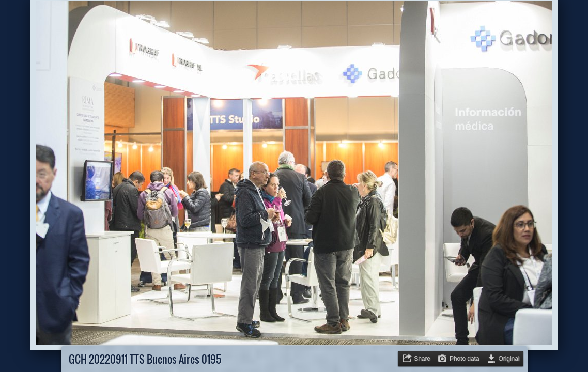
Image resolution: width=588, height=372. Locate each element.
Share (422, 359)
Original (509, 359)
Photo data (465, 359)
